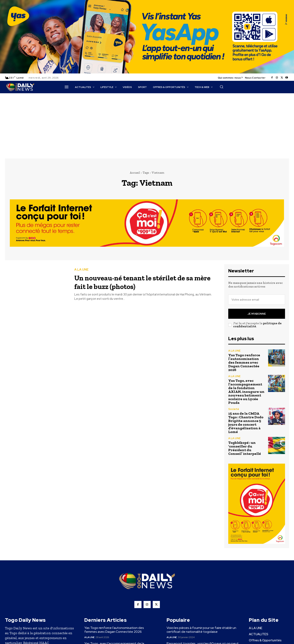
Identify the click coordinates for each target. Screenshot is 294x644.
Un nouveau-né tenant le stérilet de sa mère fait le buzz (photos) (141, 282)
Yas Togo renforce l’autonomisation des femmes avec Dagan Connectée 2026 (244, 362)
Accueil (135, 173)
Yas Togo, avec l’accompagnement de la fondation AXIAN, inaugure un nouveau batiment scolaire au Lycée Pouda (246, 392)
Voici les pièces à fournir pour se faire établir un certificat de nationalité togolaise (201, 630)
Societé (234, 409)
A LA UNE (81, 270)
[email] (257, 300)
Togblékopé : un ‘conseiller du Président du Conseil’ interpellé (245, 448)
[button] (222, 87)
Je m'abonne (257, 314)
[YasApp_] (147, 72)
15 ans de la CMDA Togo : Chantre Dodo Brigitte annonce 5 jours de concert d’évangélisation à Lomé (246, 423)
